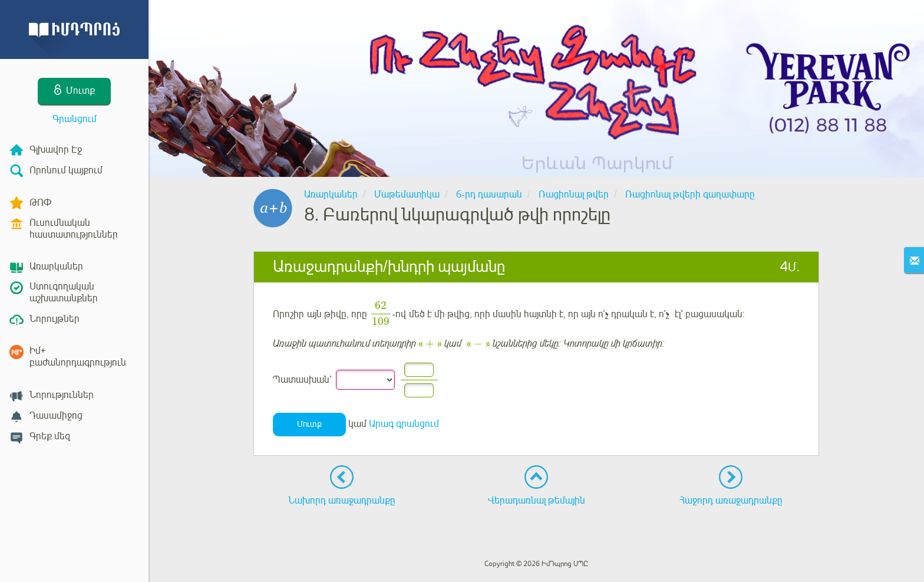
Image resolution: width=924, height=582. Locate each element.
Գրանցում (75, 119)
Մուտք (309, 424)
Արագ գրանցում (404, 424)
